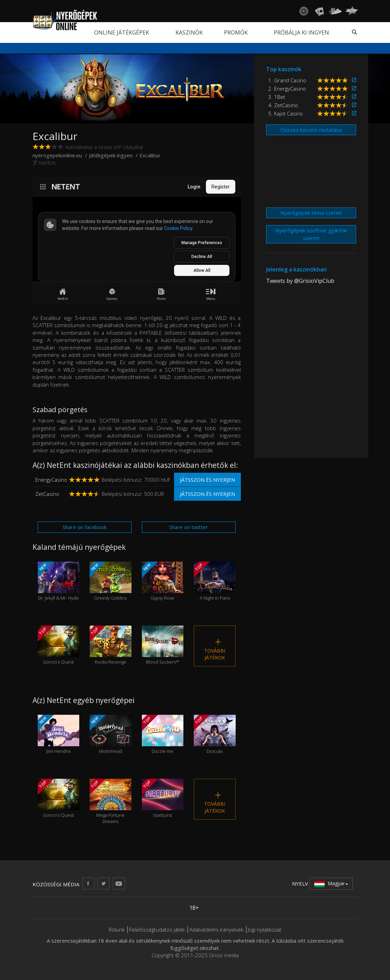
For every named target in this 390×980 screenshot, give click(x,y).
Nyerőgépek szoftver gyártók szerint (311, 234)
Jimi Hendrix (59, 734)
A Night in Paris (215, 581)
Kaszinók (189, 33)
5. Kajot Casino (285, 113)
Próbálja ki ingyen (301, 33)
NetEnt (47, 163)
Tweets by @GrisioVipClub (300, 281)
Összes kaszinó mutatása (311, 130)
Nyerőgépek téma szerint (311, 213)
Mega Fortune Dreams (111, 802)
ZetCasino (47, 494)
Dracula (215, 734)
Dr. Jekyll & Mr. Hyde (59, 581)
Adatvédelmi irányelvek (216, 930)
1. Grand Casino (287, 80)
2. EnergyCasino (287, 89)
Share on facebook (85, 527)
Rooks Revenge (111, 645)
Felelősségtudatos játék (157, 930)
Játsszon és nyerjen (207, 480)
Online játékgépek (122, 33)
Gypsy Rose (163, 581)
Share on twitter (189, 527)
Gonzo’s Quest (59, 645)
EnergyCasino (51, 480)
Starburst (163, 798)
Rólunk (117, 930)
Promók (236, 33)
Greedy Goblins (111, 581)
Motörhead (111, 734)
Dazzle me (163, 734)
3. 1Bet (277, 97)
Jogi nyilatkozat (265, 930)
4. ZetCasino (283, 105)
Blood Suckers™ (163, 645)
